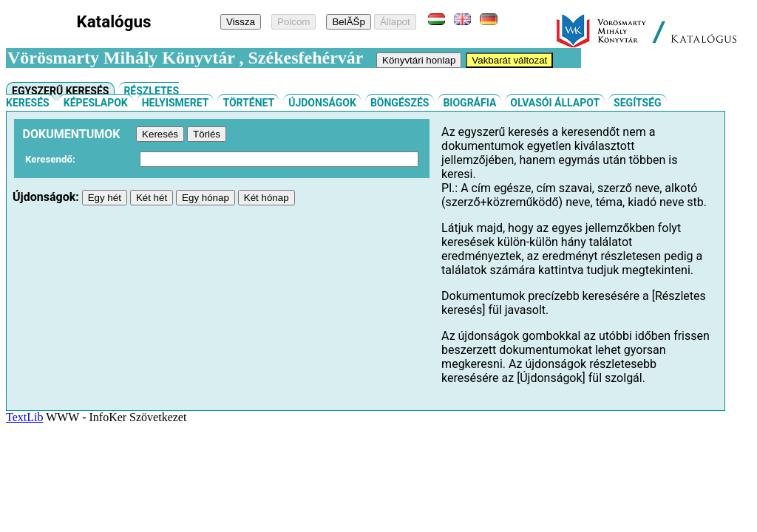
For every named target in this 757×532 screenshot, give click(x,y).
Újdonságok (322, 103)
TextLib (24, 417)
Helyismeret (176, 103)
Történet (248, 103)
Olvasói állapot (555, 103)
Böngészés (400, 103)
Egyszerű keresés (60, 91)
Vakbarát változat (509, 60)
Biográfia (469, 103)
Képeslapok (96, 103)
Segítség (638, 103)
